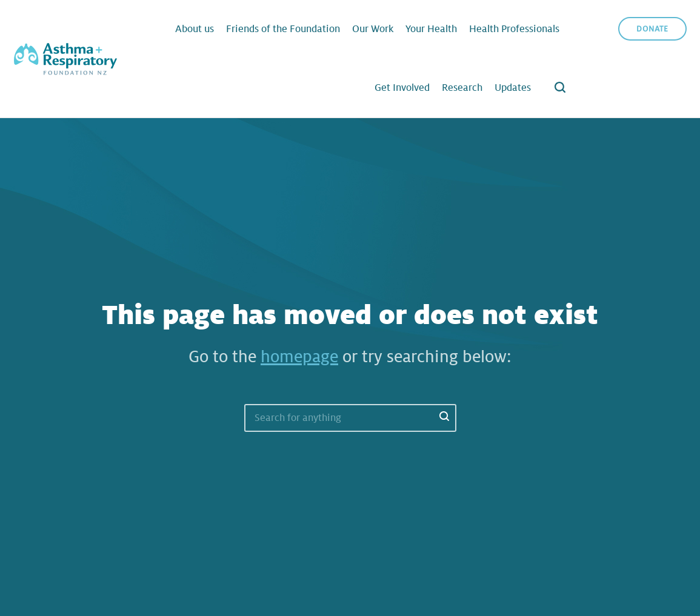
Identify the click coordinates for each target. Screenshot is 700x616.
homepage (299, 357)
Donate (652, 29)
